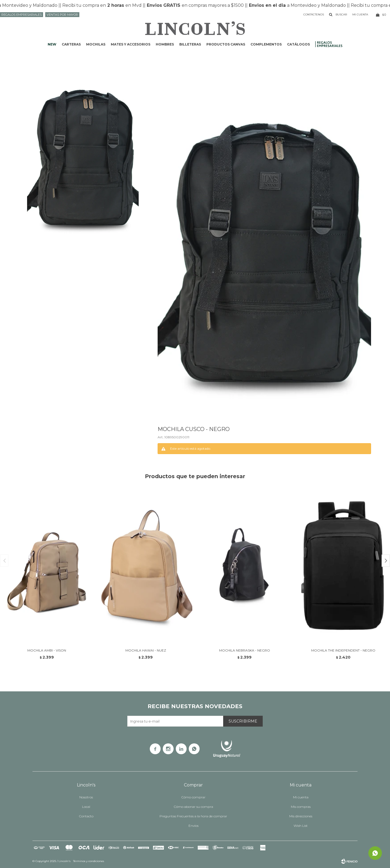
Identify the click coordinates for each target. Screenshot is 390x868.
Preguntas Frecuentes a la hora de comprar (193, 816)
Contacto (86, 816)
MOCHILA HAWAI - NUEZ (146, 650)
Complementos (266, 44)
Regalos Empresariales (22, 15)
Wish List (301, 826)
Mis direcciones (301, 816)
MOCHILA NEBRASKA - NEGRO (245, 650)
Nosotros (86, 797)
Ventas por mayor (62, 15)
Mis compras (301, 807)
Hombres (165, 44)
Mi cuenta (301, 797)
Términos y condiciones (89, 861)
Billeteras (190, 44)
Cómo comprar (194, 797)
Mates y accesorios (131, 44)
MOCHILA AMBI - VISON (47, 650)
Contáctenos (314, 14)
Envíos (194, 826)
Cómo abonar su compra (194, 807)
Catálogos (298, 44)
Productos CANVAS (226, 44)
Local (86, 807)
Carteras (71, 44)
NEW (52, 44)
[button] (386, 561)
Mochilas (96, 44)
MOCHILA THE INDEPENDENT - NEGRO (343, 650)
